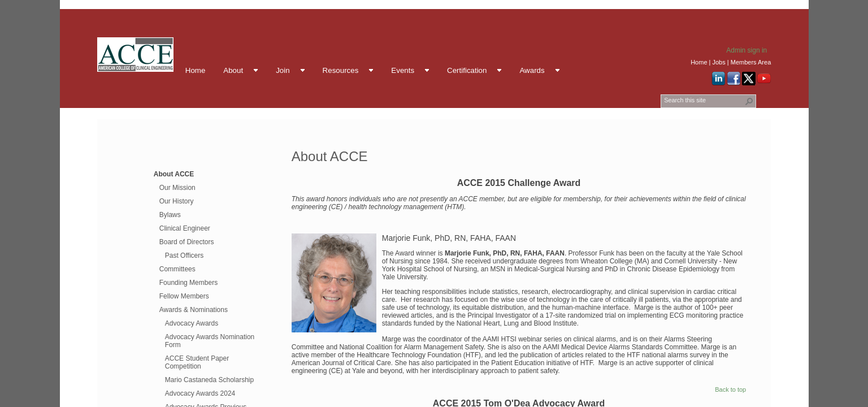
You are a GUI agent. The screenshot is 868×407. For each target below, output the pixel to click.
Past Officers (184, 256)
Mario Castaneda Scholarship (209, 380)
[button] (749, 101)
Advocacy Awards (192, 323)
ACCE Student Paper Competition (197, 362)
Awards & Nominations (194, 310)
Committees (177, 269)
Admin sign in (747, 50)
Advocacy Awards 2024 (200, 393)
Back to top (730, 389)
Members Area (751, 62)
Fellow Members (184, 296)
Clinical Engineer (185, 228)
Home (699, 62)
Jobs (719, 62)
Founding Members (188, 283)
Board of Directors (187, 242)
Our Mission (177, 188)
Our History (177, 201)
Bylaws (170, 215)
